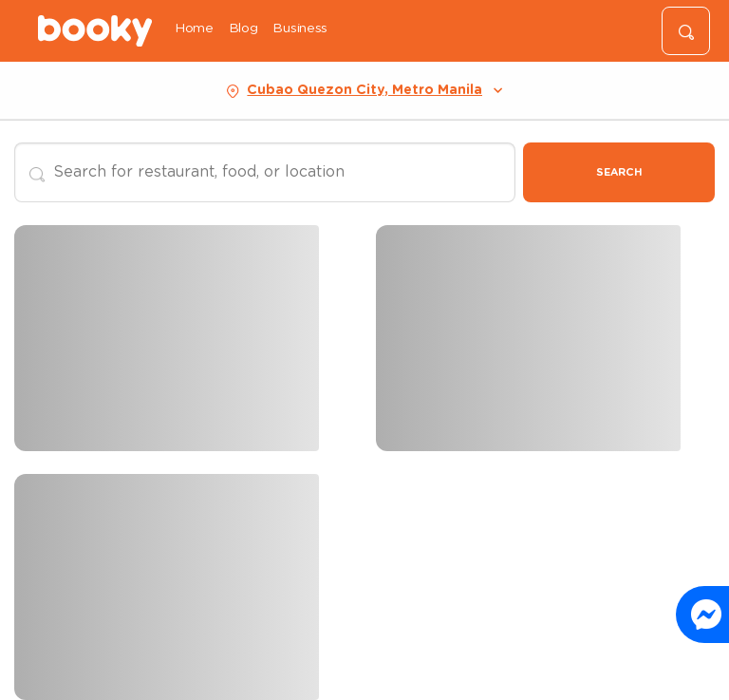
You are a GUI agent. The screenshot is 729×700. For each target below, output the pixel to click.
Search (619, 172)
